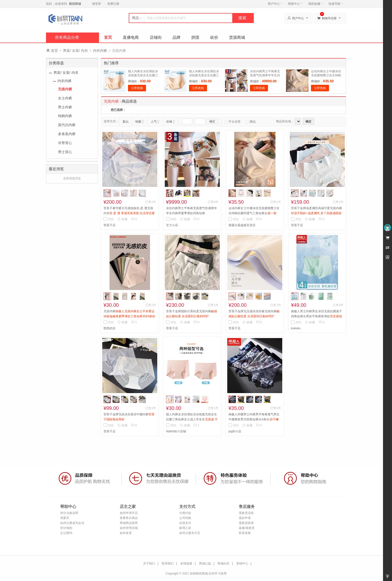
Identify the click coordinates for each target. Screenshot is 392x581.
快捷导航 (336, 4)
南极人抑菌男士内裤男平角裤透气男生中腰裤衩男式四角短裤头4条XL (254, 419)
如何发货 (126, 533)
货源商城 (237, 37)
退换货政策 (246, 523)
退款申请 (245, 518)
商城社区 (223, 563)
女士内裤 (65, 98)
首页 (108, 37)
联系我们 (168, 563)
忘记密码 (66, 533)
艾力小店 (172, 225)
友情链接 (186, 563)
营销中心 (242, 563)
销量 (138, 122)
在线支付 (185, 523)
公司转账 (185, 518)
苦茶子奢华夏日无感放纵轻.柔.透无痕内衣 (129, 213)
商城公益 (205, 563)
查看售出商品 (129, 518)
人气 (154, 122)
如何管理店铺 (129, 528)
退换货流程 (246, 513)
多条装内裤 (67, 134)
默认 (126, 122)
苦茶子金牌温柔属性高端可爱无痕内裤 (316, 213)
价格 (169, 122)
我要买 (65, 518)
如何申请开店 (129, 513)
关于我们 (149, 563)
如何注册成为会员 (72, 523)
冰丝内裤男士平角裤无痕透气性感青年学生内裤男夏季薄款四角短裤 (265, 75)
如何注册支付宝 (190, 533)
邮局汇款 (185, 528)
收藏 (122, 219)
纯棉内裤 (65, 116)
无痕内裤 (65, 89)
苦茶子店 (109, 225)
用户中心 (275, 4)
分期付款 (185, 513)
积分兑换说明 (69, 513)
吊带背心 (65, 143)
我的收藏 (316, 4)
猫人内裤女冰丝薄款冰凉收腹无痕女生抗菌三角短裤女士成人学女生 (192, 419)
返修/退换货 (247, 528)
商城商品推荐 (129, 523)
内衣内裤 (100, 51)
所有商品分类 (67, 37)
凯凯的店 (109, 328)
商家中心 (295, 4)
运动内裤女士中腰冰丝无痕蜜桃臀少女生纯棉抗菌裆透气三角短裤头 (326, 75)
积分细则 (66, 528)
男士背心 (65, 152)
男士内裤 (65, 107)
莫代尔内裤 (67, 125)
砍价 (214, 37)
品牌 (176, 37)
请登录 (96, 4)
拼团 (195, 37)
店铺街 (156, 37)
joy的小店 (235, 431)
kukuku (296, 328)
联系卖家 (245, 533)
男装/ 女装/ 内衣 (75, 51)
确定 (212, 121)
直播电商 (131, 37)
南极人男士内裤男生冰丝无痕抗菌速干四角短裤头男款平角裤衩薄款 (316, 316)
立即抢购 (137, 88)
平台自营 (232, 122)
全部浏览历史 (72, 178)
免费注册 (113, 4)
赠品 (251, 122)
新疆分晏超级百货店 (242, 225)
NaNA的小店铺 (176, 431)
